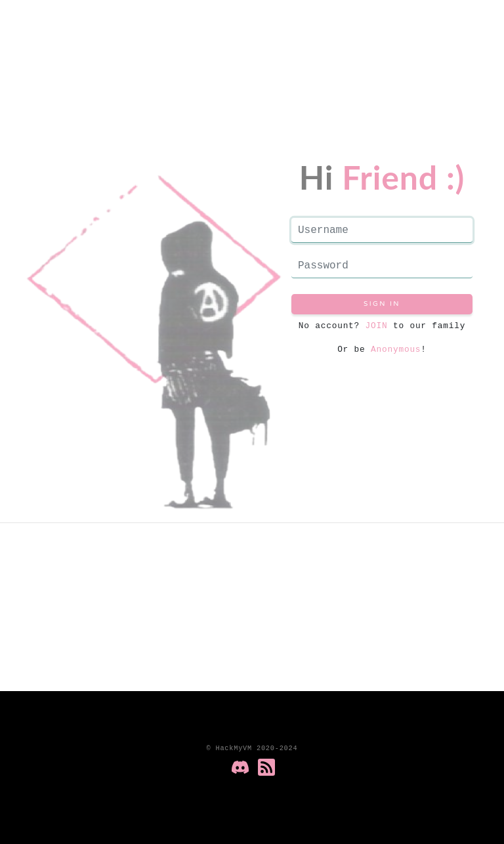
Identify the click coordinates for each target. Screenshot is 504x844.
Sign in (382, 304)
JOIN (373, 326)
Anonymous (396, 349)
